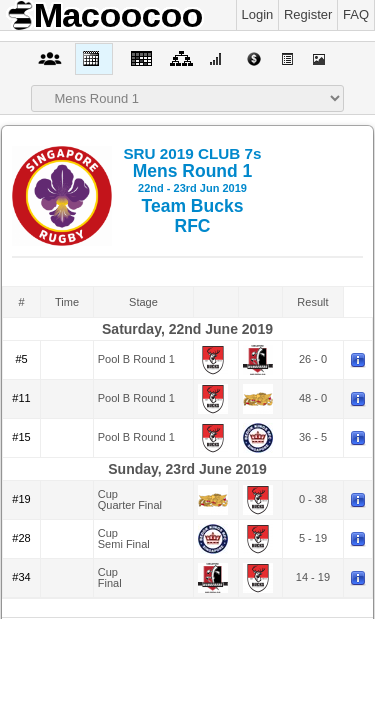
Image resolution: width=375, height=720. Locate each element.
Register (308, 14)
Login (258, 14)
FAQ (356, 14)
